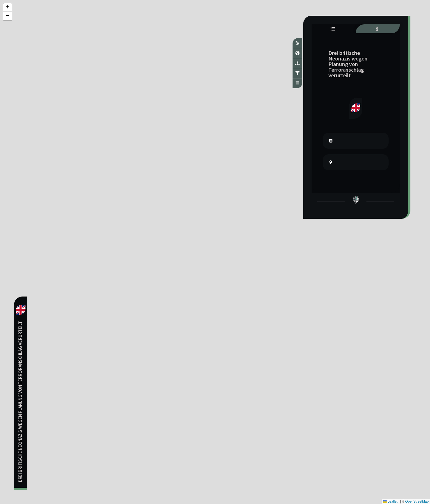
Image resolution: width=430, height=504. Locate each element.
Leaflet (390, 501)
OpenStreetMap (417, 501)
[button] (8, 8)
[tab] (334, 29)
